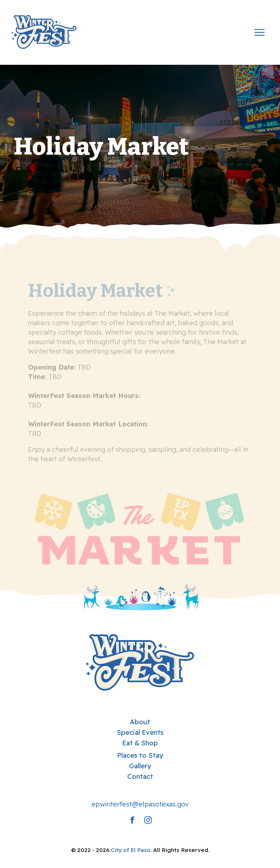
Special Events (140, 732)
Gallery (140, 766)
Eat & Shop (140, 743)
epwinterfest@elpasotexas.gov (140, 804)
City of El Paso (131, 850)
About (140, 722)
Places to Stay (140, 755)
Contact (140, 776)
